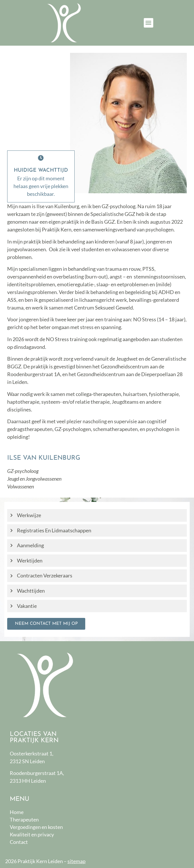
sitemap (76, 861)
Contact (19, 842)
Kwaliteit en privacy (32, 834)
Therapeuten (24, 819)
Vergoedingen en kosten (36, 827)
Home (17, 812)
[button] (149, 23)
